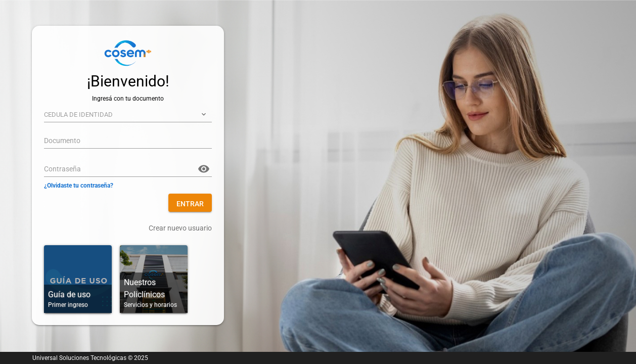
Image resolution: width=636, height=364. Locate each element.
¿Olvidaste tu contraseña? (79, 186)
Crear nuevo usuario (180, 228)
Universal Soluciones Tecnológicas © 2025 (90, 358)
